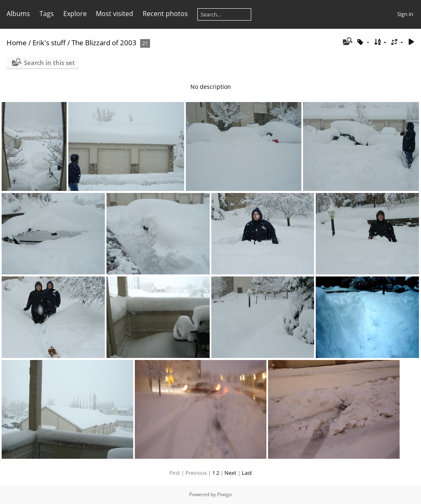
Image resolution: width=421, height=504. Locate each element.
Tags (47, 14)
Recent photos (165, 14)
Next (230, 473)
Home (17, 43)
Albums (18, 14)
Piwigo (224, 494)
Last (247, 473)
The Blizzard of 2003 (104, 43)
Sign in (405, 14)
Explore (75, 14)
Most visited (115, 14)
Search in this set (49, 63)
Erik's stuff (49, 43)
